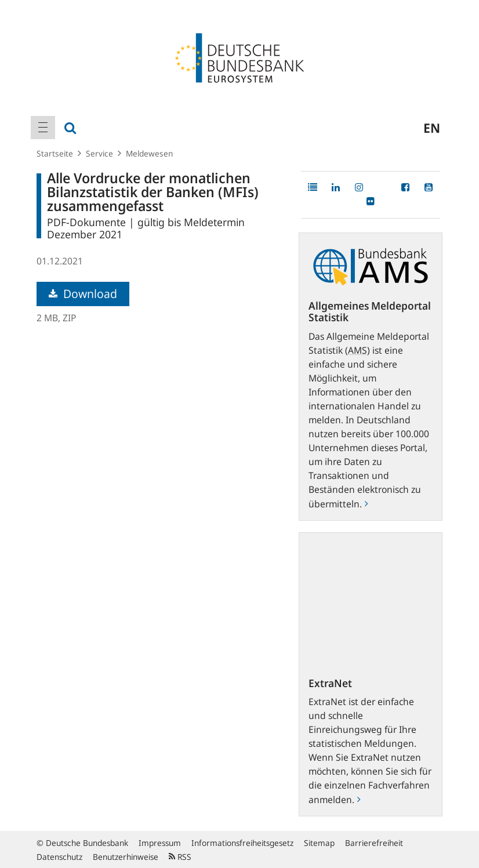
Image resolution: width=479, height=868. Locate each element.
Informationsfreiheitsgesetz (242, 843)
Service (99, 153)
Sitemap (319, 843)
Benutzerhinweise (126, 857)
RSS (180, 857)
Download (83, 294)
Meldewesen (149, 153)
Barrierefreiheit (374, 843)
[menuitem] (43, 128)
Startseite (55, 153)
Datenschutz (59, 857)
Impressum (160, 843)
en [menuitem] (432, 128)
